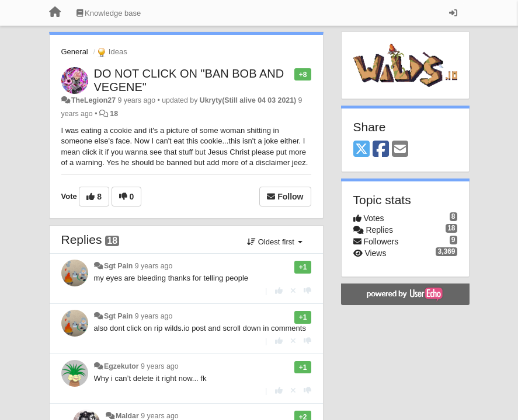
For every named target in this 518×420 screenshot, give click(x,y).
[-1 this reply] (307, 291)
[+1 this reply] (279, 291)
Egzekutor (121, 366)
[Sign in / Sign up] (453, 13)
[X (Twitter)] (361, 150)
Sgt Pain (118, 266)
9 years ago (154, 266)
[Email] (400, 150)
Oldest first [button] (274, 242)
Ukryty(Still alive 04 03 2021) (248, 100)
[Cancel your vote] (293, 291)
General (75, 52)
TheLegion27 (93, 100)
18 (114, 114)
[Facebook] (381, 150)
